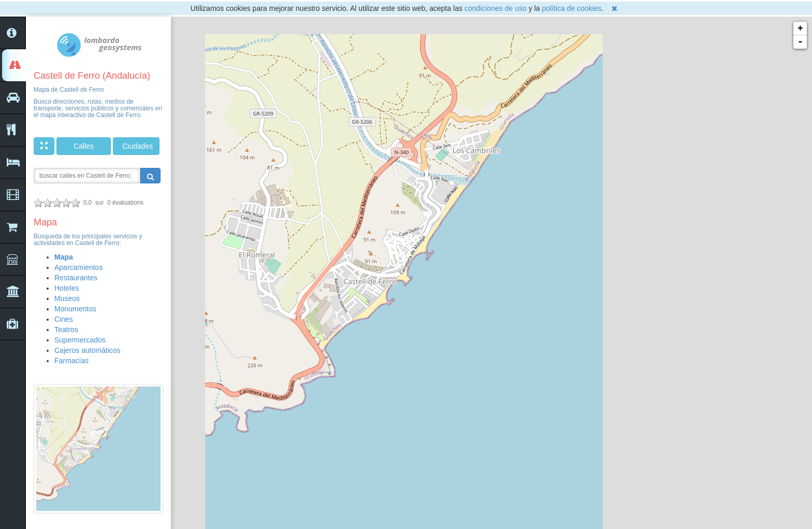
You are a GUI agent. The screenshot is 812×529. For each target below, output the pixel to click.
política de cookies (571, 8)
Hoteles (67, 288)
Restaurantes (76, 278)
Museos (67, 298)
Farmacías (71, 361)
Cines (64, 319)
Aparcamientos (78, 267)
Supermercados (80, 340)
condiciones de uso (496, 8)
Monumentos (75, 309)
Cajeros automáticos (88, 350)
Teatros (66, 330)
